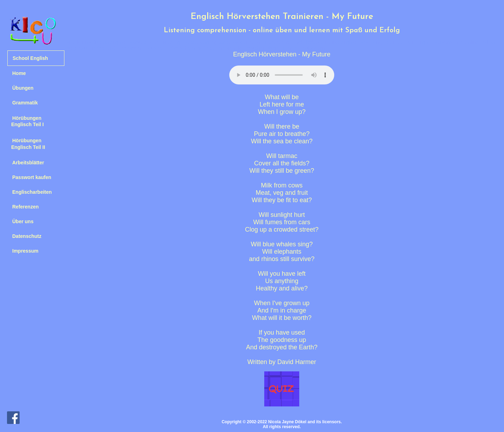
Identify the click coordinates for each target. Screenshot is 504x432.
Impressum (25, 251)
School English (30, 58)
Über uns (23, 221)
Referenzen (25, 207)
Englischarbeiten (32, 192)
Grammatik (25, 103)
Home (19, 73)
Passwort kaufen (32, 177)
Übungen (23, 88)
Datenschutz (27, 236)
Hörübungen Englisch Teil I (26, 121)
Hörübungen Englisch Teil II (26, 144)
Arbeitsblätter (28, 163)
